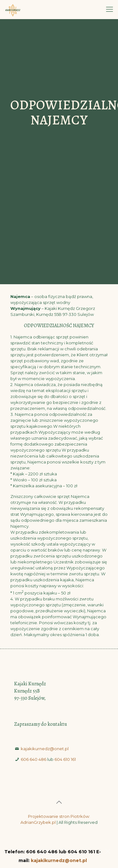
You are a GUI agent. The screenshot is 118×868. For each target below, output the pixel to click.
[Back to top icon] (59, 802)
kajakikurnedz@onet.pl (45, 749)
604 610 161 (65, 759)
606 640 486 (34, 759)
